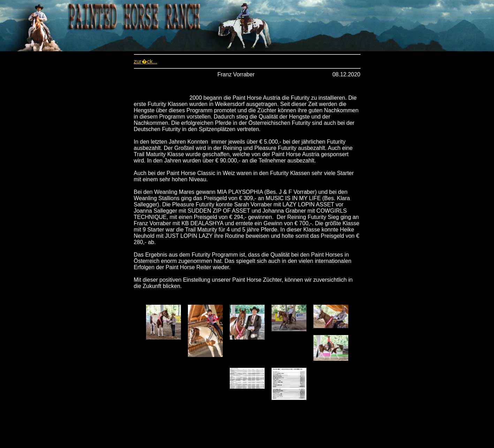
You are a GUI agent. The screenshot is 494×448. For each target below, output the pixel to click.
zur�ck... (146, 62)
